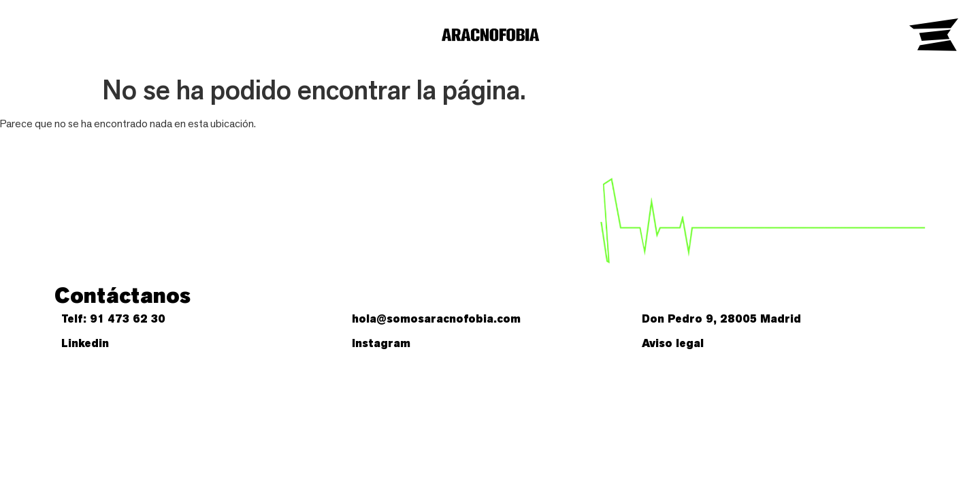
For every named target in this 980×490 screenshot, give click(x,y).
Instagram (381, 343)
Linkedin (85, 343)
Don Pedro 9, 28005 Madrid (721, 319)
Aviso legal (673, 343)
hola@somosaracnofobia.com (436, 319)
